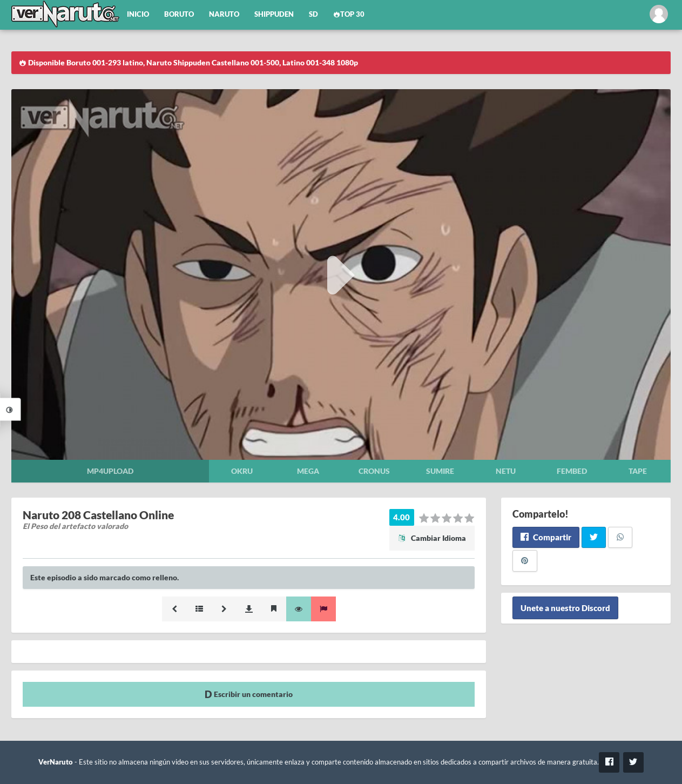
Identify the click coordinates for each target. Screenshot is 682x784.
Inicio (138, 14)
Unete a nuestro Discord (565, 608)
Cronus (374, 471)
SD (313, 14)
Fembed (572, 471)
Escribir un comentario (249, 694)
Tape (638, 471)
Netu (506, 471)
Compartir (546, 537)
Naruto (224, 14)
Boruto (179, 14)
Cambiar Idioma (432, 538)
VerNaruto (56, 762)
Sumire (440, 471)
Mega (308, 471)
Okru (242, 471)
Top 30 (349, 14)
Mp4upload (110, 471)
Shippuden (274, 14)
